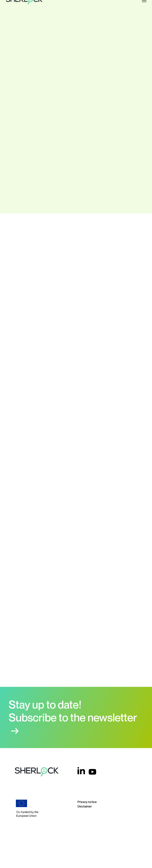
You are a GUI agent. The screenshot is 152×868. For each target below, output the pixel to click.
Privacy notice (87, 798)
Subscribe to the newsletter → (73, 720)
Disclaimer (85, 802)
